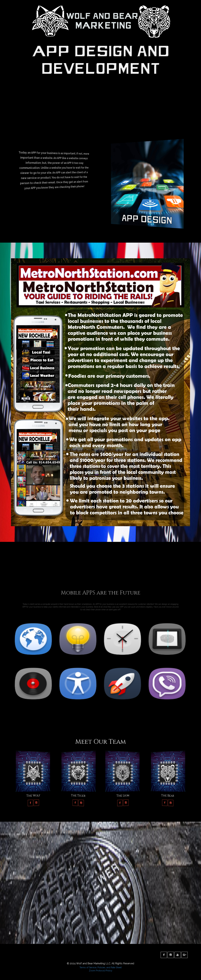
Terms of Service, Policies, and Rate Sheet (100, 967)
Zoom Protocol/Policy (101, 971)
